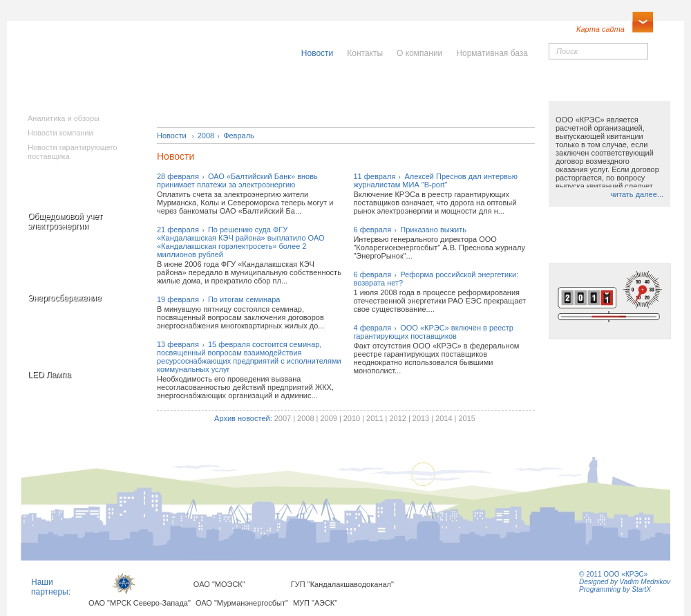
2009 (328, 418)
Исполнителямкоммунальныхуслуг (240, 97)
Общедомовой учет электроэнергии (65, 221)
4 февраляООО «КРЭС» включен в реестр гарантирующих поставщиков (433, 332)
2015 (466, 418)
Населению (376, 88)
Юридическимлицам (499, 92)
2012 (397, 418)
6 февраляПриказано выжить (409, 230)
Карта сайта (600, 29)
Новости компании (60, 133)
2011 (375, 418)
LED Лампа (49, 375)
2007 (283, 418)
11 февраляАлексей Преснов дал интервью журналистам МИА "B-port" (435, 180)
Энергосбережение (65, 298)
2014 (444, 418)
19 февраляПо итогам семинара (218, 299)
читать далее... (637, 194)
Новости (172, 136)
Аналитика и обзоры (64, 118)
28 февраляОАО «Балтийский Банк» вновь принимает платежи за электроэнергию (237, 180)
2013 (421, 418)
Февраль (239, 136)
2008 (206, 136)
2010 (352, 418)
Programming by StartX (615, 589)
